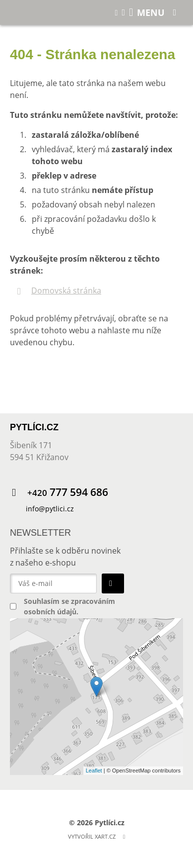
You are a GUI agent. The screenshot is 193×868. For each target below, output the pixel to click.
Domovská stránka (66, 290)
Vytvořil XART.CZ (92, 836)
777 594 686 (68, 492)
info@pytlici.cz (50, 509)
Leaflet (94, 771)
